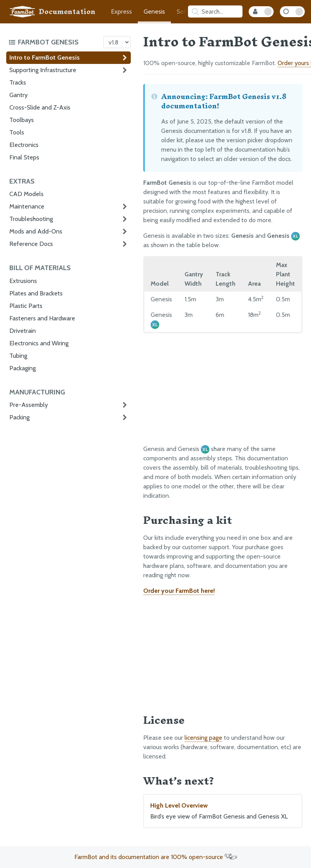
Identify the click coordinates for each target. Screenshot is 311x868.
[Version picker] (117, 42)
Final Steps (24, 157)
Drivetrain (23, 331)
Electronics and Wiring (39, 343)
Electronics (24, 145)
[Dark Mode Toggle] (292, 12)
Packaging (23, 368)
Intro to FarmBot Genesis (45, 57)
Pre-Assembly (29, 405)
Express (121, 11)
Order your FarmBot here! (179, 591)
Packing (19, 417)
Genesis (154, 11)
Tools (17, 132)
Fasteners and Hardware (42, 318)
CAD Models (26, 194)
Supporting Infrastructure (43, 70)
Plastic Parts (26, 306)
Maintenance (27, 206)
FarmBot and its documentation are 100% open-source (156, 857)
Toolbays (22, 120)
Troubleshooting (31, 219)
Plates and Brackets (36, 293)
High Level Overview (223, 811)
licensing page (203, 738)
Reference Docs (31, 244)
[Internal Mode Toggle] (261, 12)
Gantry (18, 95)
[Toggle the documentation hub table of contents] (54, 42)
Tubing (18, 356)
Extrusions (23, 281)
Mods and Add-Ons (36, 231)
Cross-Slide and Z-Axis (40, 107)
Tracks (18, 82)
